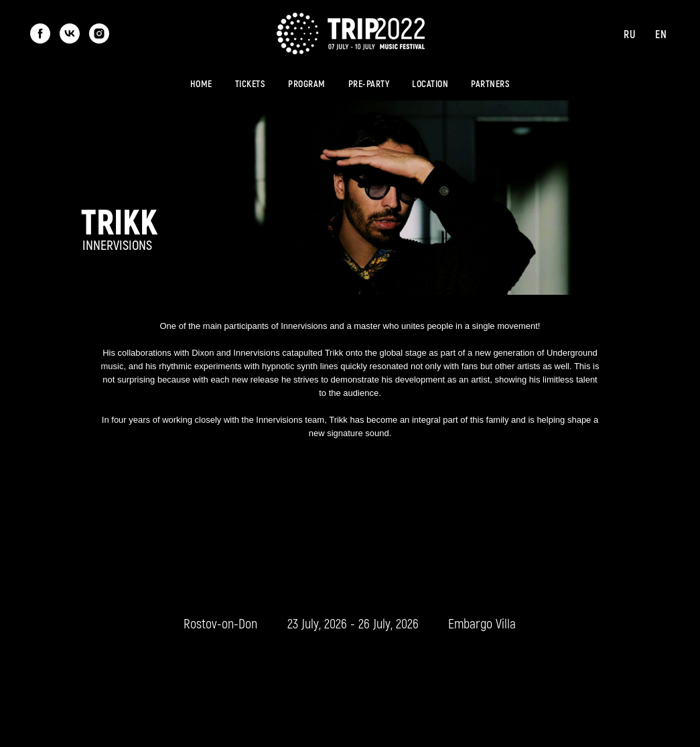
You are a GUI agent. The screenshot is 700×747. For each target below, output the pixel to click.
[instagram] (99, 33)
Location (430, 83)
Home (201, 83)
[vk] (70, 33)
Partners (490, 83)
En (661, 34)
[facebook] (40, 33)
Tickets (251, 83)
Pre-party (369, 83)
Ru (629, 34)
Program (307, 83)
